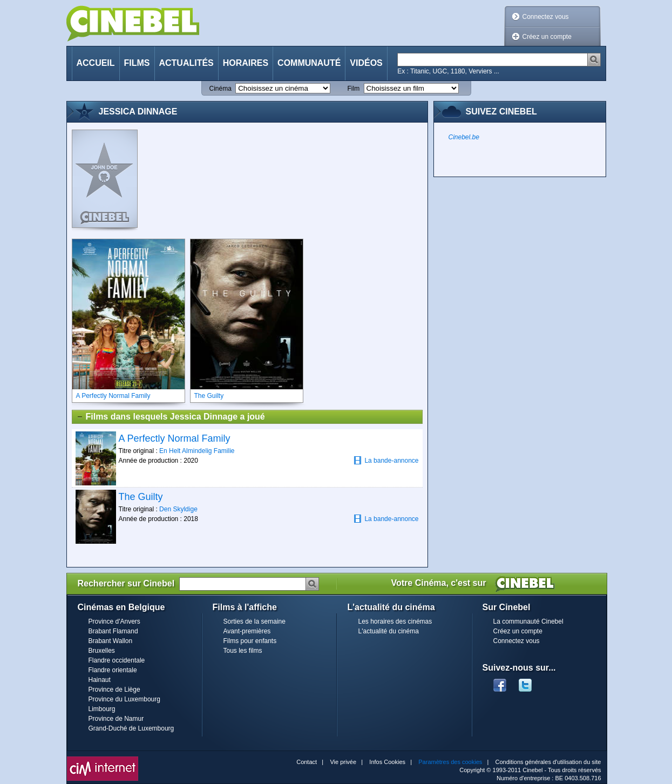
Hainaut (100, 680)
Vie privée (343, 762)
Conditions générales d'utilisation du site (548, 762)
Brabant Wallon (111, 641)
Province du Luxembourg (124, 699)
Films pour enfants (250, 641)
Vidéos (366, 63)
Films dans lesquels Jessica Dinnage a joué (171, 417)
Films (137, 63)
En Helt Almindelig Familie (197, 451)
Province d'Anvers (114, 621)
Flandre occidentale (117, 660)
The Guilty (141, 497)
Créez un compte (547, 37)
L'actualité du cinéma (389, 631)
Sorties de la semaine (254, 621)
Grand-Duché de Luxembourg (131, 728)
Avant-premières (247, 631)
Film (354, 89)
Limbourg (102, 709)
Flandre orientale (113, 670)
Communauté (309, 63)
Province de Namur (116, 719)
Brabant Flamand (113, 631)
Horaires (246, 63)
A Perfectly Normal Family (175, 438)
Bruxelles (102, 651)
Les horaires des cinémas (395, 621)
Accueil (96, 63)
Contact (307, 762)
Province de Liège (114, 690)
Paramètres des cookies (450, 762)
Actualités (186, 63)
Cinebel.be (464, 137)
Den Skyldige (178, 509)
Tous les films (243, 651)
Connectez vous (546, 17)
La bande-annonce (386, 460)
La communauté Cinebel (528, 621)
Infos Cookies (387, 762)
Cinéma (220, 89)
